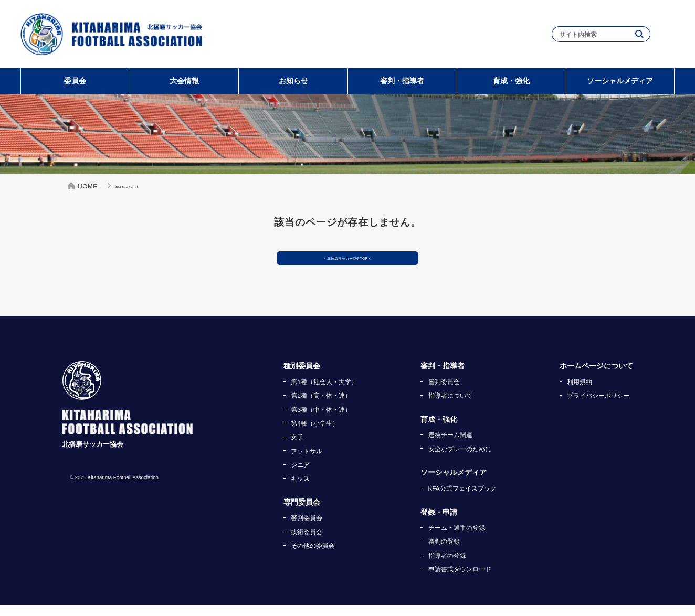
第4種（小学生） (314, 434)
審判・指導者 (402, 81)
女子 (297, 448)
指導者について (450, 406)
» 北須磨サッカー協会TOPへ (348, 264)
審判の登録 (444, 552)
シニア (300, 476)
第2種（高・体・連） (321, 406)
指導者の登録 (447, 566)
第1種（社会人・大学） (324, 393)
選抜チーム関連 (450, 446)
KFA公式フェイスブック (462, 499)
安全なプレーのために (460, 460)
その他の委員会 (313, 556)
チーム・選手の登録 (457, 539)
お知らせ (293, 81)
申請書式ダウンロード (460, 580)
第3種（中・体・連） (321, 421)
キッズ (300, 489)
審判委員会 (307, 529)
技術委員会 (307, 543)
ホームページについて (596, 377)
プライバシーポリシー (598, 406)
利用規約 (580, 393)
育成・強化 (511, 81)
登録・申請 (439, 523)
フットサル (307, 462)
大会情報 (184, 81)
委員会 (75, 81)
